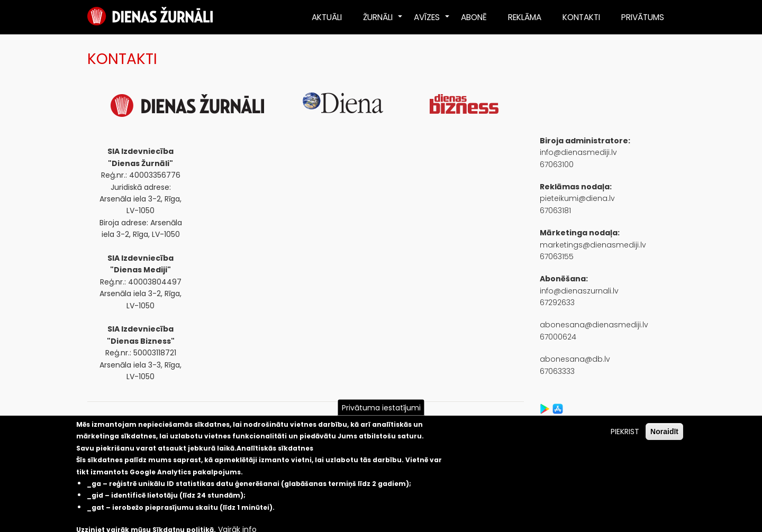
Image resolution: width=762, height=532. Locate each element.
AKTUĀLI (327, 17)
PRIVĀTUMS (643, 17)
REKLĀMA (525, 17)
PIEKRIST (625, 432)
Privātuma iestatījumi (381, 408)
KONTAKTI (581, 17)
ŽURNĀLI (383, 21)
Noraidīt (664, 432)
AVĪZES (432, 21)
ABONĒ (474, 17)
